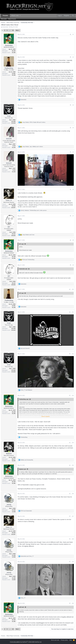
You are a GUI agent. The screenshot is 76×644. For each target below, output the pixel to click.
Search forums (12, 19)
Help (71, 640)
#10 (73, 289)
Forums (5, 16)
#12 (73, 354)
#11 (73, 312)
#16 (73, 494)
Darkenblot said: (23, 269)
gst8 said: (22, 607)
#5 (73, 152)
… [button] (10, 30)
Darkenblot (5, 27)
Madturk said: (23, 469)
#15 (73, 465)
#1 (73, 34)
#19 (73, 562)
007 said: (21, 244)
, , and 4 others (32, 147)
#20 (73, 603)
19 (13, 30)
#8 (73, 240)
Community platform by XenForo (26, 642)
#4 (73, 128)
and (28, 235)
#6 (73, 189)
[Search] (73, 16)
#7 (73, 216)
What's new (15, 16)
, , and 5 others (34, 122)
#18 (73, 539)
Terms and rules (55, 640)
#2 (73, 57)
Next (17, 30)
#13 (73, 395)
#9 (73, 265)
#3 (73, 105)
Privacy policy (64, 640)
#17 (73, 516)
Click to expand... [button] (46, 416)
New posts (4, 19)
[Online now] (9, 452)
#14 (73, 443)
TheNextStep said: (24, 399)
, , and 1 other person (34, 210)
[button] (20, 16)
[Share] (70, 34)
